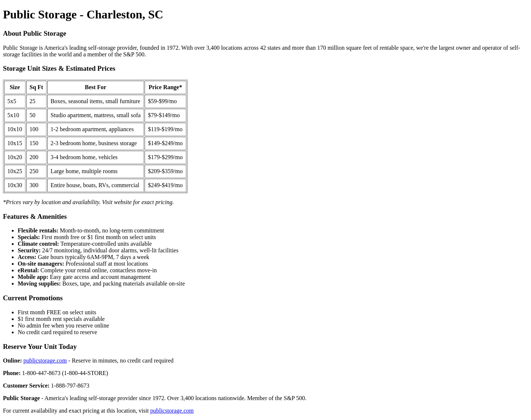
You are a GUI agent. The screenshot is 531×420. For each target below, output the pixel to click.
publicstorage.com (45, 360)
